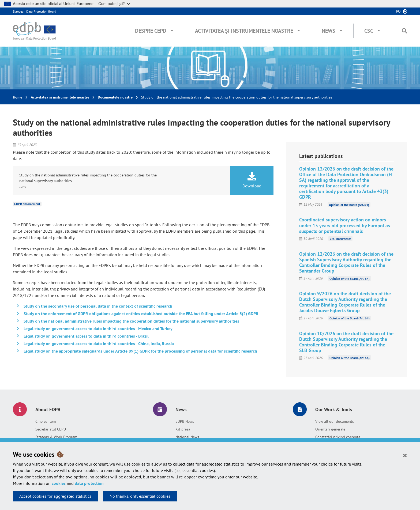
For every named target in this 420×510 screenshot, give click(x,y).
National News (187, 437)
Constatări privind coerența (338, 437)
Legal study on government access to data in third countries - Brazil (86, 336)
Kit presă (183, 429)
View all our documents (335, 421)
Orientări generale (330, 429)
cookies (59, 483)
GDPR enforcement (27, 204)
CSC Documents (340, 239)
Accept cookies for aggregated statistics (55, 496)
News (329, 31)
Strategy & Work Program (56, 437)
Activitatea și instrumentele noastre (244, 31)
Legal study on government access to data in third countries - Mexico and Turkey (98, 328)
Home (18, 97)
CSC (369, 31)
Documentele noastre (115, 97)
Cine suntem (46, 421)
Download (252, 180)
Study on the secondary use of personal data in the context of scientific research (98, 306)
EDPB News (185, 421)
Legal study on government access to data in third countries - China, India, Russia (99, 343)
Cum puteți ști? (114, 4)
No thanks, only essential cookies (140, 496)
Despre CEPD (151, 31)
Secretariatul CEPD (51, 429)
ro (398, 11)
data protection (89, 483)
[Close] (405, 455)
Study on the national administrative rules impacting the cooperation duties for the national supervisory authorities (131, 321)
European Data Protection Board (34, 11)
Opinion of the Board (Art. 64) (349, 204)
